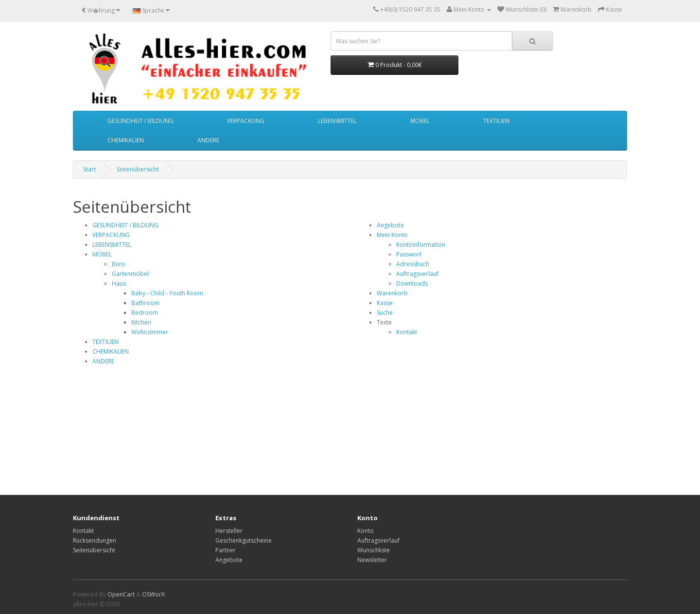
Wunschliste (374, 550)
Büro (119, 264)
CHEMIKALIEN (126, 140)
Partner (226, 550)
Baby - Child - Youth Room (167, 293)
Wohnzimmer (150, 332)
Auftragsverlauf (417, 274)
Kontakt (407, 332)
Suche (385, 313)
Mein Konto (392, 235)
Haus (119, 283)
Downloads (412, 283)
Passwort (409, 254)
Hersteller (229, 531)
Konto (366, 531)
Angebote (390, 225)
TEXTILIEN (496, 121)
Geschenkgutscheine (244, 540)
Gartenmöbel (130, 274)
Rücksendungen (95, 540)
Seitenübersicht (138, 169)
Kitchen (141, 322)
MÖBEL (420, 121)
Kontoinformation (421, 245)
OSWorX (153, 594)
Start (89, 169)
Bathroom (145, 303)
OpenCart (121, 594)
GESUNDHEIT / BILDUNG (140, 121)
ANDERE (208, 140)
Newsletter (372, 560)
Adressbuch (413, 264)
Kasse (385, 303)
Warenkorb (392, 293)
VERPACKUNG (246, 121)
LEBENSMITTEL (337, 121)
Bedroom (145, 313)
